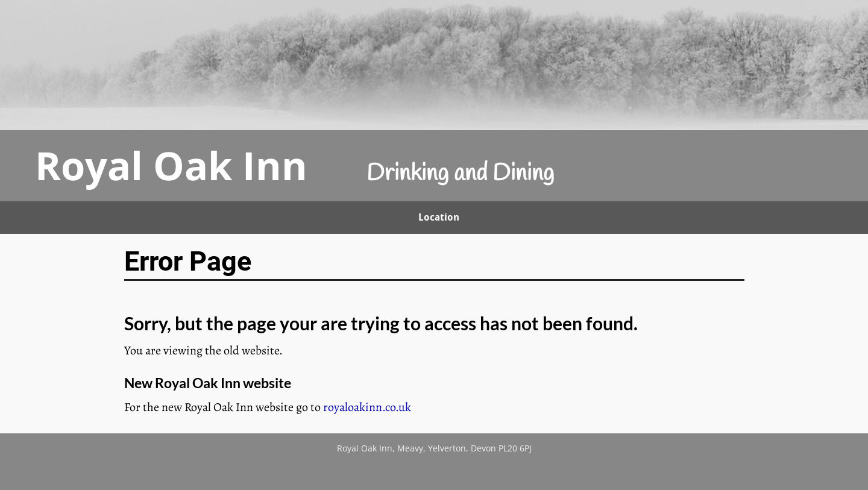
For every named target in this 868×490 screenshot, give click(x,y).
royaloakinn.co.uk (367, 407)
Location (439, 217)
